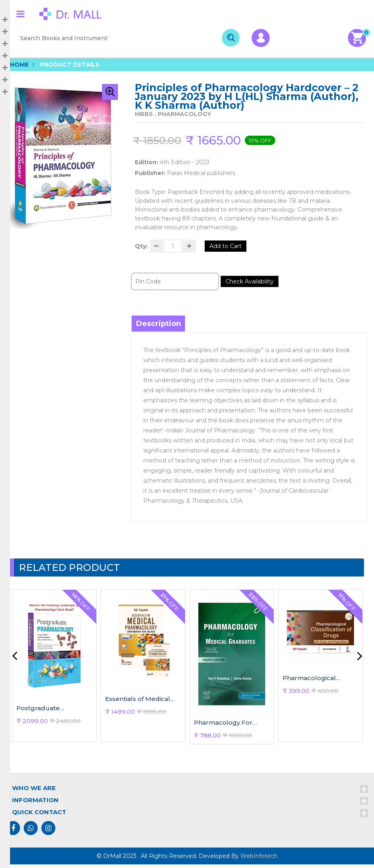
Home (19, 65)
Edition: (146, 162)
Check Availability (255, 285)
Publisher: (150, 173)
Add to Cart (238, 248)
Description (159, 327)
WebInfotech (259, 860)
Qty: (141, 248)
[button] (110, 92)
